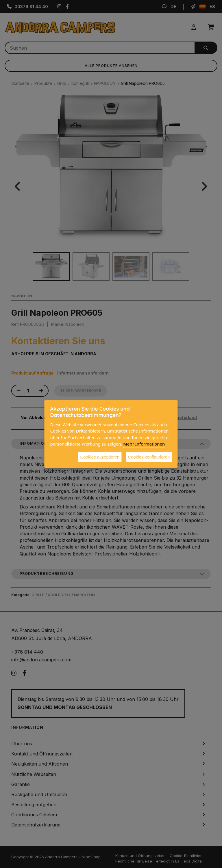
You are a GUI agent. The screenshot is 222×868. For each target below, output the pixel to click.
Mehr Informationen (144, 444)
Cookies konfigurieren (149, 457)
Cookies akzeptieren (100, 457)
